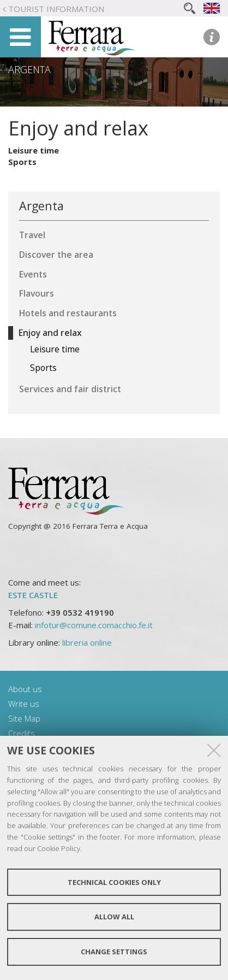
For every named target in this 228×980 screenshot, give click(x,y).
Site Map (24, 718)
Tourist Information (56, 9)
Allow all (114, 917)
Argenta (29, 69)
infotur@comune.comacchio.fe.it (94, 625)
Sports (22, 162)
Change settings (114, 952)
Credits (22, 733)
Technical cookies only (114, 882)
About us (25, 689)
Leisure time (34, 150)
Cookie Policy (59, 848)
